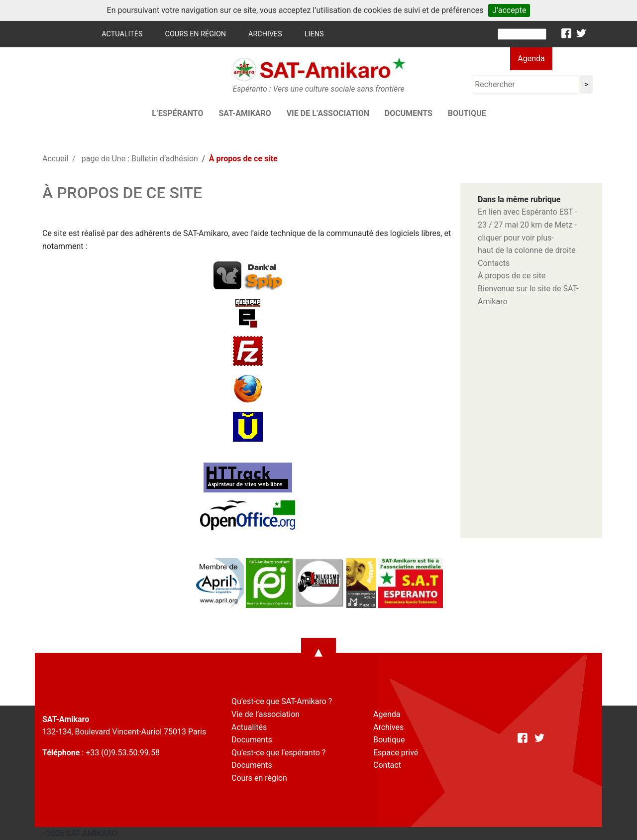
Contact (387, 765)
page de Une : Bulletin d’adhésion (140, 159)
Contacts (494, 263)
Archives (265, 34)
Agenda (531, 59)
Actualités (122, 34)
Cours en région (196, 34)
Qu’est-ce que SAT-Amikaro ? (282, 701)
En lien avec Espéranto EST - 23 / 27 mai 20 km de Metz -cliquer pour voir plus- (528, 225)
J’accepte (509, 10)
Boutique (467, 113)
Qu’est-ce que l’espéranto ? (278, 753)
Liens (314, 34)
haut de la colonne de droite (527, 250)
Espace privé (396, 753)
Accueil (55, 159)
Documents (409, 113)
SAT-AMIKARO (245, 113)
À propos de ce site (512, 276)
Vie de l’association (328, 113)
